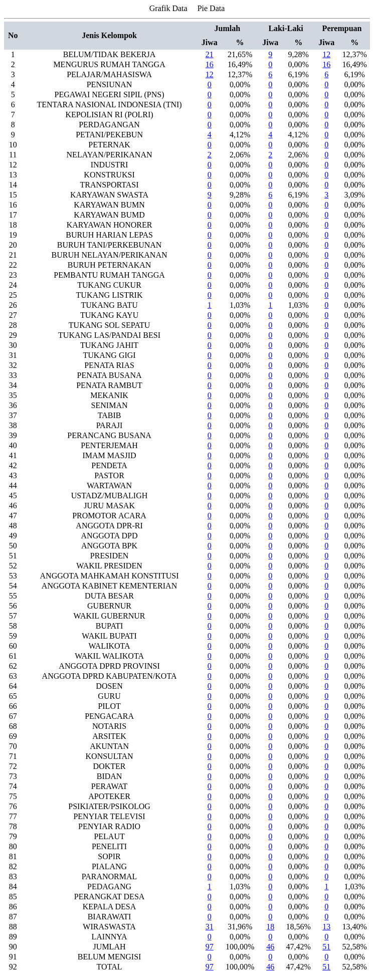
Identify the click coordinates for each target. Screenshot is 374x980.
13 (326, 927)
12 (326, 54)
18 (270, 927)
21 (210, 54)
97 (210, 947)
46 (270, 947)
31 (210, 927)
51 (326, 947)
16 (210, 64)
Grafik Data (168, 8)
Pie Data (211, 8)
